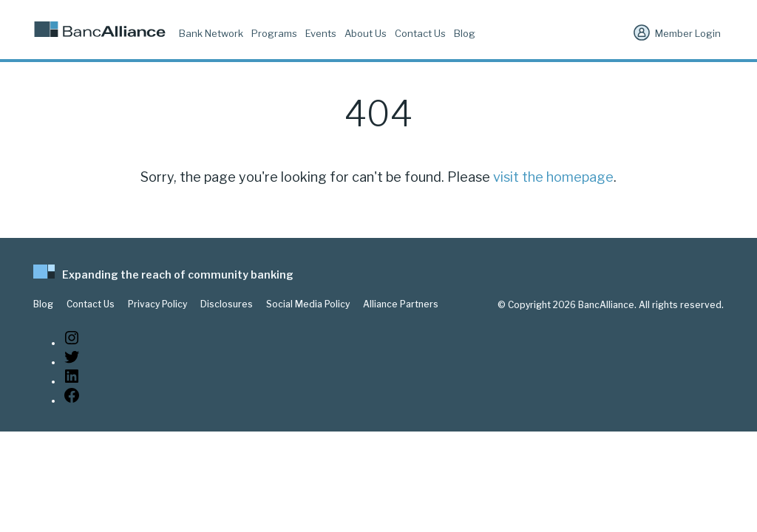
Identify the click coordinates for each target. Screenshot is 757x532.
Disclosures (227, 304)
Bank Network (211, 33)
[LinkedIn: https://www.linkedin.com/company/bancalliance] (72, 382)
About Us (366, 33)
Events (321, 33)
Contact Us (420, 33)
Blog (465, 33)
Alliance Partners (401, 304)
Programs (274, 33)
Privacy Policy (157, 304)
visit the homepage (553, 177)
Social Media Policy (308, 304)
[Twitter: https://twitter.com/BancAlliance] (72, 362)
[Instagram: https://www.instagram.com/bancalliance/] (72, 343)
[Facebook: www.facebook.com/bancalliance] (72, 401)
